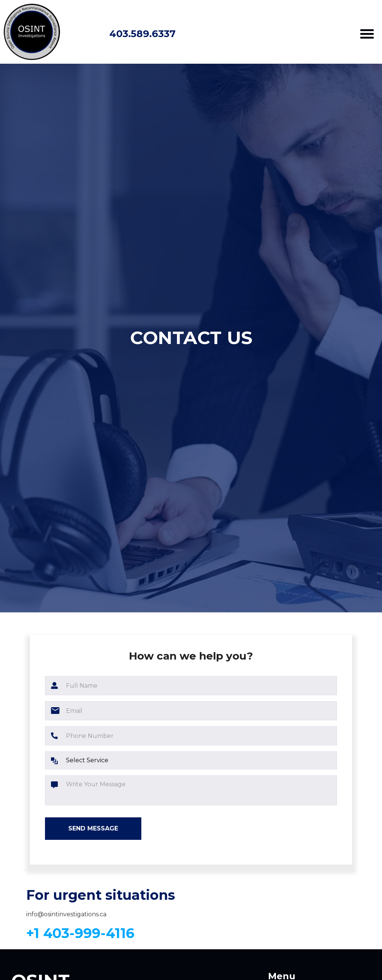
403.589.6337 (142, 34)
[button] (367, 34)
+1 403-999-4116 (80, 933)
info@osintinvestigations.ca (66, 914)
